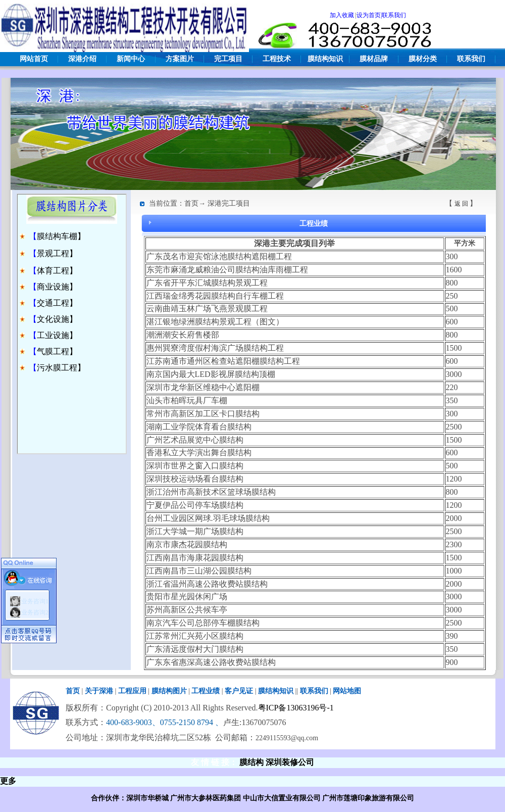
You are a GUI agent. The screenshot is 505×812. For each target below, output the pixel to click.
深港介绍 (82, 59)
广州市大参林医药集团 (206, 798)
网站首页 (34, 59)
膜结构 (251, 762)
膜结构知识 (325, 59)
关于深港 (99, 691)
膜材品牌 (374, 59)
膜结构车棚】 (61, 236)
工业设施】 (57, 335)
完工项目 (228, 59)
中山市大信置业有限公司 (282, 798)
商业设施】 (57, 287)
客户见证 (239, 691)
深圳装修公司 (290, 762)
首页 (73, 691)
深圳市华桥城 (147, 798)
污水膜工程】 (61, 368)
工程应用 (132, 691)
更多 (8, 781)
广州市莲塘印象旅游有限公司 (368, 798)
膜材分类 (423, 59)
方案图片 (180, 59)
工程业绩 (206, 691)
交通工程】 (57, 303)
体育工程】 (57, 271)
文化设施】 (57, 319)
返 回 (461, 204)
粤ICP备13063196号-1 (296, 708)
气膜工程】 (57, 351)
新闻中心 (131, 59)
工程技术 (277, 59)
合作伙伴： (109, 798)
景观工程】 (57, 253)
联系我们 (471, 59)
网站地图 (347, 691)
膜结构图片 (169, 691)
